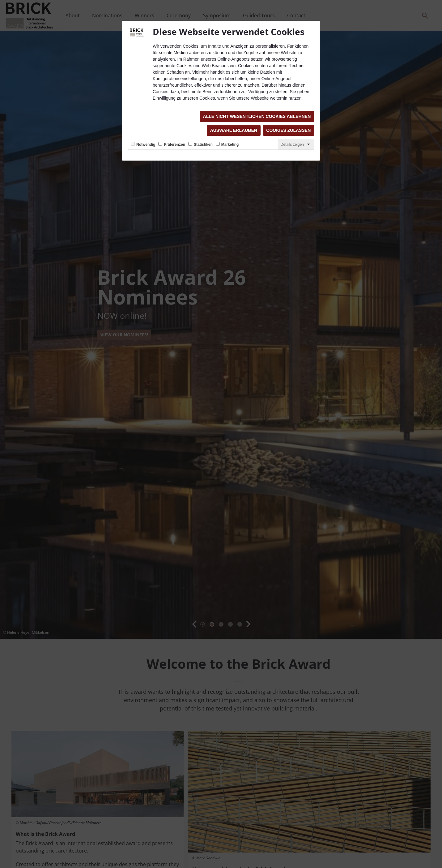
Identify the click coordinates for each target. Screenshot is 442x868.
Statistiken (203, 145)
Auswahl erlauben (233, 131)
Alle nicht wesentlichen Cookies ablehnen (257, 116)
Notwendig (146, 145)
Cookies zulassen (288, 131)
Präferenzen (174, 145)
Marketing (230, 145)
